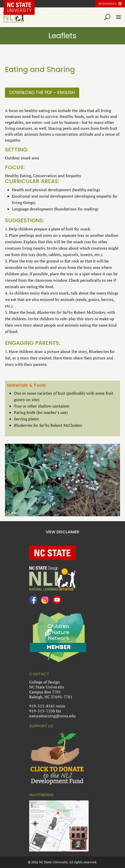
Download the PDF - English (42, 92)
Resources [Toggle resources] (108, 4)
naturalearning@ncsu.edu (52, 716)
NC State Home (23, 4)
